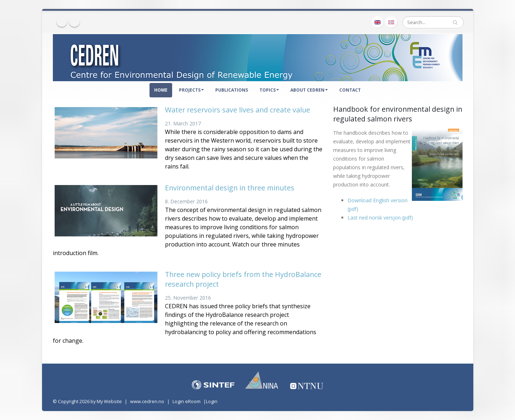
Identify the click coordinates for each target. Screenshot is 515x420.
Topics (269, 90)
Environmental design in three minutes (230, 188)
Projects (191, 90)
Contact (350, 90)
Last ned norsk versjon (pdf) (380, 218)
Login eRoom (187, 401)
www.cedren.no (147, 401)
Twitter (74, 22)
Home (161, 90)
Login (212, 401)
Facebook (62, 22)
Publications (232, 90)
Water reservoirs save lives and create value (238, 110)
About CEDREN (309, 90)
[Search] (433, 22)
